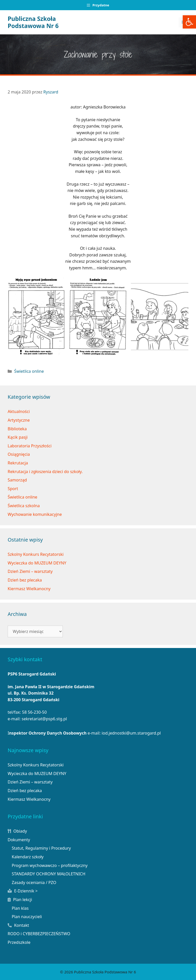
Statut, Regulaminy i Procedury (41, 848)
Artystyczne (19, 420)
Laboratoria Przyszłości (30, 446)
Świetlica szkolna (24, 506)
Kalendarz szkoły (28, 857)
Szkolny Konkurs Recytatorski (36, 554)
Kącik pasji (18, 437)
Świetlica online (29, 371)
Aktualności (19, 411)
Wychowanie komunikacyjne (35, 514)
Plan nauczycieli (27, 917)
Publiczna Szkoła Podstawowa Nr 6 (33, 22)
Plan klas (20, 908)
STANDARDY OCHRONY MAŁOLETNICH (49, 874)
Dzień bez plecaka (25, 580)
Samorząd (17, 480)
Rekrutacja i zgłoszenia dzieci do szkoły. (45, 472)
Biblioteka (17, 429)
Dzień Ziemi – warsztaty (30, 571)
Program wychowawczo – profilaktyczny (50, 865)
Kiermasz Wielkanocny (29, 589)
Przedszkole (19, 942)
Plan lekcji (20, 900)
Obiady (17, 831)
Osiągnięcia (19, 454)
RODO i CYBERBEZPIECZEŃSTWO (39, 934)
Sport (13, 489)
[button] (189, 22)
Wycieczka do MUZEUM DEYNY (37, 563)
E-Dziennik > (23, 891)
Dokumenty (19, 840)
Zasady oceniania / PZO (34, 882)
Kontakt (18, 925)
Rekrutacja (18, 463)
